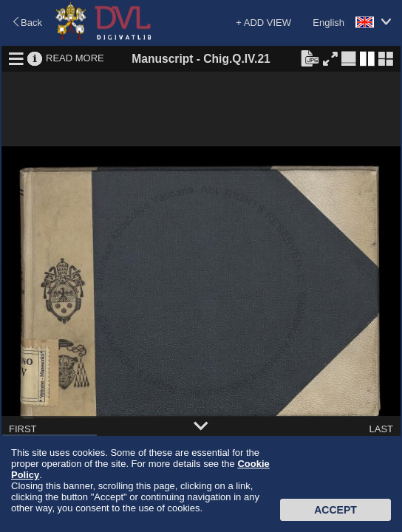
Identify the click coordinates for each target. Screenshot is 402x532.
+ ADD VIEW (263, 23)
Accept (335, 510)
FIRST (23, 429)
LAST (381, 429)
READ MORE (75, 58)
